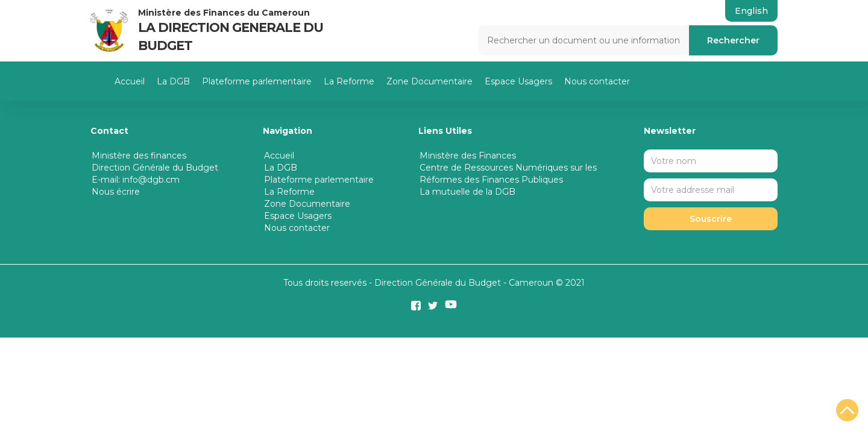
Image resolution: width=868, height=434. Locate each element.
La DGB (173, 81)
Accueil (130, 81)
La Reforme (349, 81)
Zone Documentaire (429, 81)
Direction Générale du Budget (155, 168)
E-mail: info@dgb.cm (136, 180)
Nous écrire (116, 192)
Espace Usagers (518, 81)
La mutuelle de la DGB (467, 192)
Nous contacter (597, 81)
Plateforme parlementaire (257, 81)
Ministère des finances (139, 156)
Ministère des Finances (468, 156)
